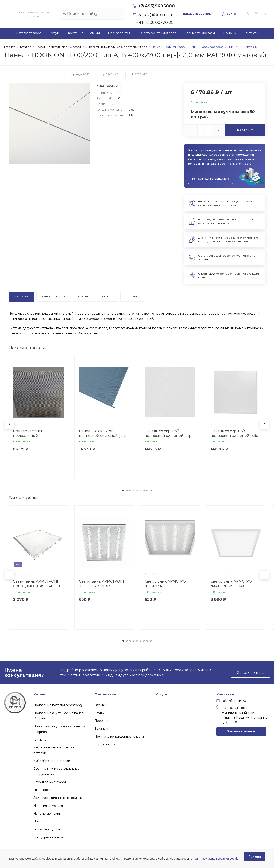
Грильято (40, 740)
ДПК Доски (42, 790)
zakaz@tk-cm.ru (231, 701)
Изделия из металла (49, 806)
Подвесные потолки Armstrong (58, 705)
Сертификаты (105, 744)
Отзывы (100, 705)
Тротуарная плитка (48, 837)
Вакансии (102, 729)
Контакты (225, 694)
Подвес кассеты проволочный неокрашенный (28, 436)
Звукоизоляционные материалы (58, 798)
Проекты (101, 721)
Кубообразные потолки (52, 761)
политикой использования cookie (216, 859)
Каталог (41, 694)
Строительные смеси (50, 782)
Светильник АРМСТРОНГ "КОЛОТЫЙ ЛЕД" (102, 584)
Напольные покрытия (50, 814)
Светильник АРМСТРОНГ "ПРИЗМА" (168, 584)
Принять (255, 856)
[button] (123, 490)
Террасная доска (47, 829)
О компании (105, 694)
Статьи (100, 713)
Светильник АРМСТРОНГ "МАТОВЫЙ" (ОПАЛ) (234, 584)
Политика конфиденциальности (119, 737)
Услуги (162, 694)
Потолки (40, 821)
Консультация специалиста (211, 179)
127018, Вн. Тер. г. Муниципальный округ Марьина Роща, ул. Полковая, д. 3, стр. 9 (242, 715)
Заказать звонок (241, 731)
